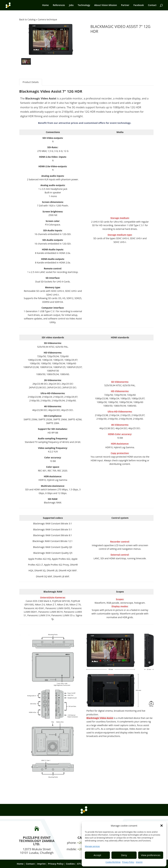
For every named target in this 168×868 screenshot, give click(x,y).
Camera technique (47, 19)
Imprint (139, 862)
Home (46, 5)
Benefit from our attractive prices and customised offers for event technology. (85, 123)
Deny (124, 855)
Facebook (139, 5)
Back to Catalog (28, 19)
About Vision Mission (106, 5)
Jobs (71, 5)
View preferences (151, 855)
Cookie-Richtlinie (113, 862)
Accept (97, 855)
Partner (125, 5)
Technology (84, 5)
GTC (79, 864)
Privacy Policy (128, 862)
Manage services (92, 846)
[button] (162, 826)
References (59, 5)
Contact (152, 5)
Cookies (70, 864)
